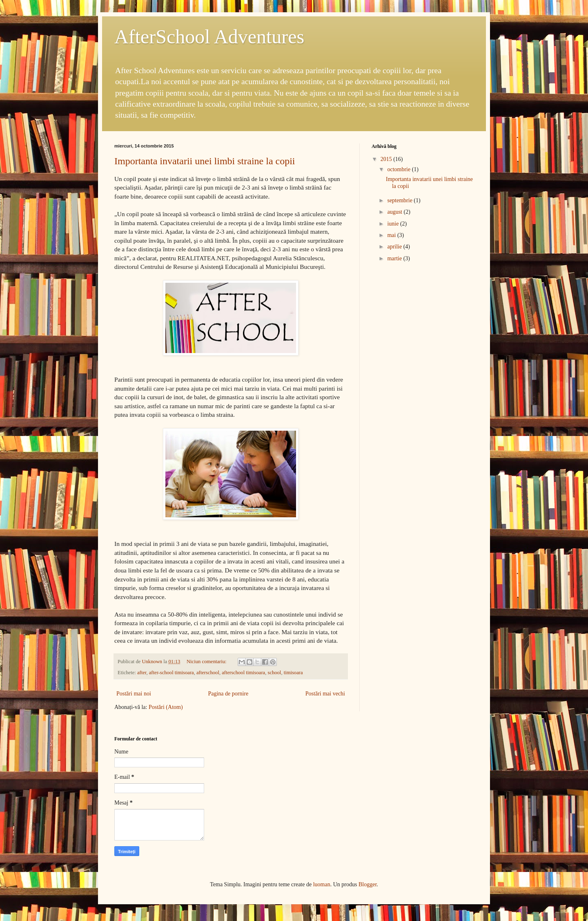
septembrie (400, 200)
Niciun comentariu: (207, 662)
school (274, 673)
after (142, 673)
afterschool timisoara (243, 673)
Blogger (367, 884)
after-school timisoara (171, 673)
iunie (394, 224)
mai (392, 235)
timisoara (293, 673)
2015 (387, 159)
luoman (322, 884)
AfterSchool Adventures (209, 37)
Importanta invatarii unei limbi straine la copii (205, 161)
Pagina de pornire (228, 694)
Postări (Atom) (166, 707)
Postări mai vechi (325, 694)
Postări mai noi (134, 694)
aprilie (395, 247)
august (395, 212)
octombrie (399, 169)
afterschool (208, 673)
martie (395, 258)
